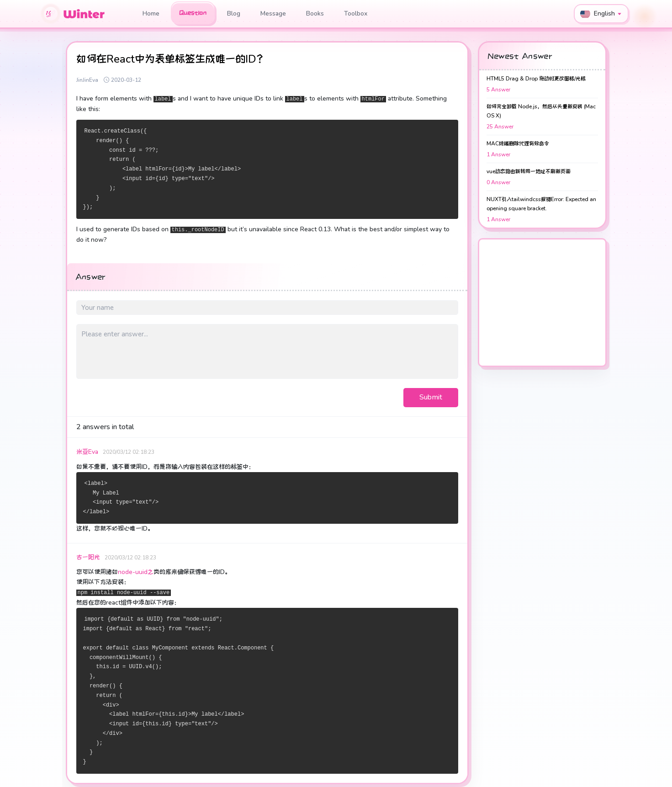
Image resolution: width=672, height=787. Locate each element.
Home (151, 13)
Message (273, 13)
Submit (431, 397)
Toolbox (356, 13)
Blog (234, 13)
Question (193, 13)
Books (315, 13)
